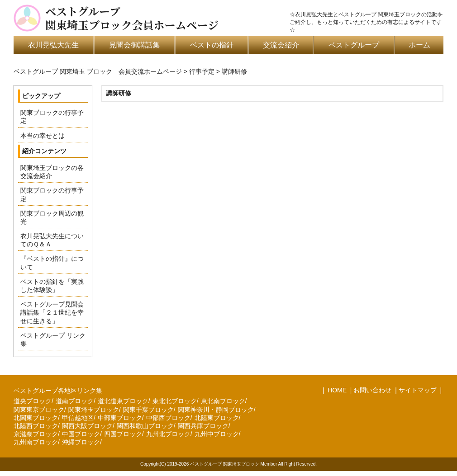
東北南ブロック (223, 401)
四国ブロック (123, 434)
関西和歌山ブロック (145, 426)
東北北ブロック (175, 401)
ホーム (419, 45)
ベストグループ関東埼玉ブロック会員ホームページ (132, 18)
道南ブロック (75, 401)
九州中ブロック (217, 434)
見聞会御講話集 (134, 45)
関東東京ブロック (39, 410)
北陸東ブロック (217, 418)
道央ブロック (33, 401)
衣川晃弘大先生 (53, 45)
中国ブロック (81, 434)
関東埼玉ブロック (94, 410)
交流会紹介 (281, 45)
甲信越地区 (78, 418)
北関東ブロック (36, 418)
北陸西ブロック (36, 426)
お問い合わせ (372, 390)
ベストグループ (354, 45)
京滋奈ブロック (36, 434)
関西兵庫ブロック (203, 426)
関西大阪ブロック (87, 426)
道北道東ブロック (123, 401)
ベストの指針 (212, 45)
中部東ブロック (120, 418)
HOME (336, 390)
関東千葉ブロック (148, 410)
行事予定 (202, 71)
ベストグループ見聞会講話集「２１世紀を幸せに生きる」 (52, 312)
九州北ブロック (168, 434)
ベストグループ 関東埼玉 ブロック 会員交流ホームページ (98, 71)
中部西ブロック (168, 418)
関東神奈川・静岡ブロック (216, 410)
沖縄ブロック (81, 442)
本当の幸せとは (43, 136)
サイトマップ (418, 390)
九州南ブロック (36, 442)
